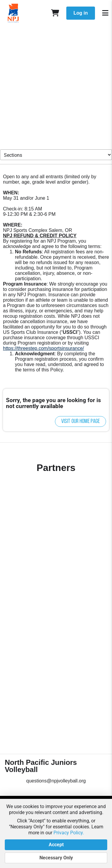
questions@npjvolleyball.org (56, 781)
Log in (81, 13)
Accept (56, 845)
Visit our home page (80, 421)
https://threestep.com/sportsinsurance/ (43, 348)
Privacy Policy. (69, 833)
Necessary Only (56, 858)
